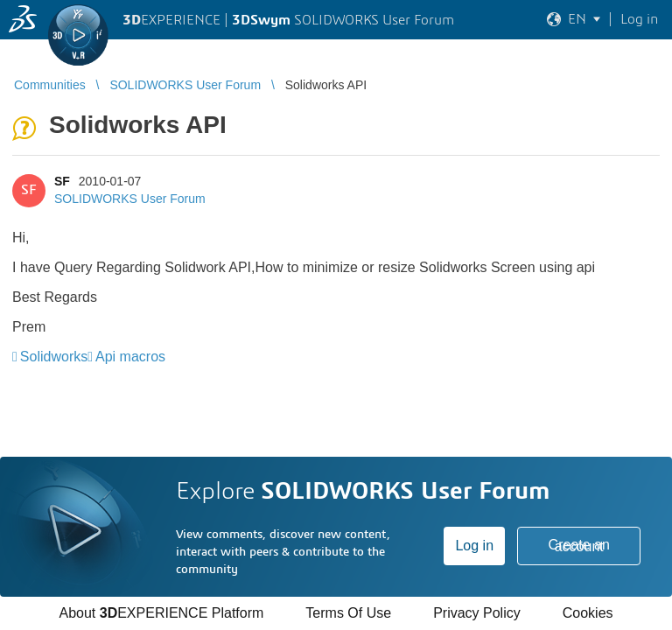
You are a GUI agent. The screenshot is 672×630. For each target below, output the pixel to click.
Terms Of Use (348, 613)
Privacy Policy (477, 613)
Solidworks (54, 357)
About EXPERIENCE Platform (161, 613)
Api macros (130, 357)
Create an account (579, 546)
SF (62, 181)
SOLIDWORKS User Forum (130, 199)
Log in (474, 546)
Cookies (588, 613)
